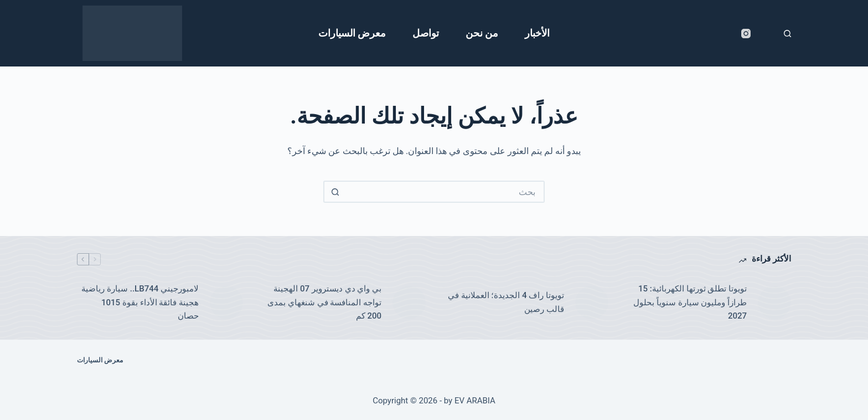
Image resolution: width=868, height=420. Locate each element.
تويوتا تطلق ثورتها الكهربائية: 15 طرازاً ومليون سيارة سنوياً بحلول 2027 (690, 303)
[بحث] (787, 34)
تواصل (426, 33)
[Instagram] (746, 34)
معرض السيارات (352, 33)
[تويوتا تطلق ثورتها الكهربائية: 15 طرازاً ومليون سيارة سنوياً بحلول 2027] (774, 303)
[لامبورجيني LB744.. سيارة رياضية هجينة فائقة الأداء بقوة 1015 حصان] (226, 303)
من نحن (482, 33)
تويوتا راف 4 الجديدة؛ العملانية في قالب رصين (506, 302)
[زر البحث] (334, 192)
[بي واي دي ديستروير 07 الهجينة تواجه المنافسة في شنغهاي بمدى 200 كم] (409, 303)
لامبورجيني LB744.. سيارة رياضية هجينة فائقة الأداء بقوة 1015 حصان (140, 303)
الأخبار (537, 33)
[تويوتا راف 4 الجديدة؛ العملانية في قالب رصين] (592, 303)
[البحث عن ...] (445, 192)
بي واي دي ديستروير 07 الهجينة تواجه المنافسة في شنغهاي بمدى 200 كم (324, 303)
